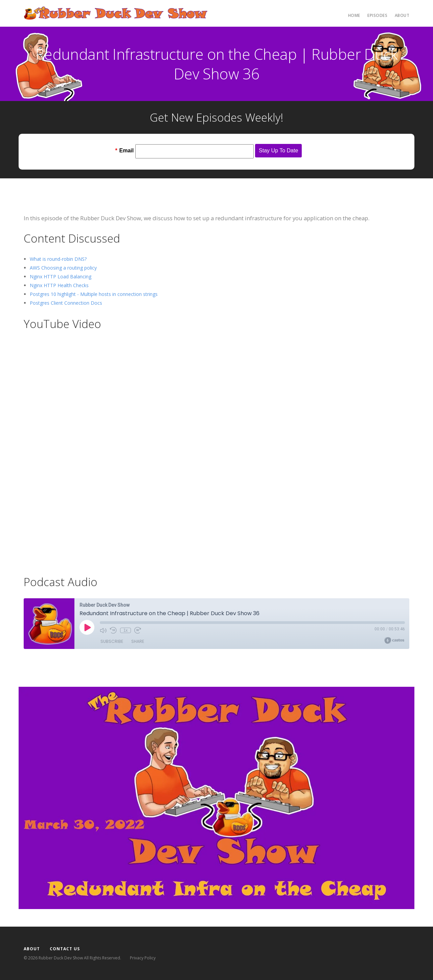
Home (354, 15)
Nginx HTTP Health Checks (59, 285)
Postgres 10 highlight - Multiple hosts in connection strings (94, 294)
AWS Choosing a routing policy (63, 268)
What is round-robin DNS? (58, 259)
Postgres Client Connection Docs (66, 303)
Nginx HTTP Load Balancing (61, 277)
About (402, 15)
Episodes (377, 15)
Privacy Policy (143, 958)
